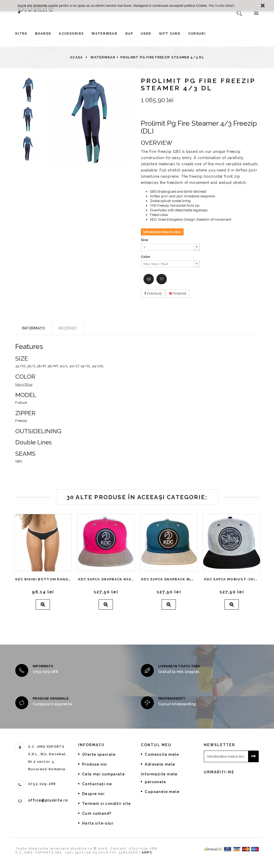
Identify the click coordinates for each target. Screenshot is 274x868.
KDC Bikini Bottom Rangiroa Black (43, 579)
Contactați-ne (97, 784)
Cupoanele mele (162, 792)
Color (146, 257)
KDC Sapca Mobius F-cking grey (232, 579)
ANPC (147, 857)
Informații (33, 328)
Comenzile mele (162, 754)
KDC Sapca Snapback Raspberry (106, 579)
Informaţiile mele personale (159, 778)
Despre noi (93, 794)
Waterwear (103, 57)
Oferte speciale (99, 754)
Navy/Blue (24, 384)
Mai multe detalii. (222, 5)
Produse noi (95, 764)
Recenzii (68, 328)
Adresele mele (160, 764)
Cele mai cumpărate (103, 774)
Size (145, 240)
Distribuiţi (153, 293)
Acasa (77, 57)
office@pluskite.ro (48, 800)
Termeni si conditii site (107, 804)
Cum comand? (97, 813)
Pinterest (178, 293)
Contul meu (156, 745)
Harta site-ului (98, 823)
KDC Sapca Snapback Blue (169, 579)
